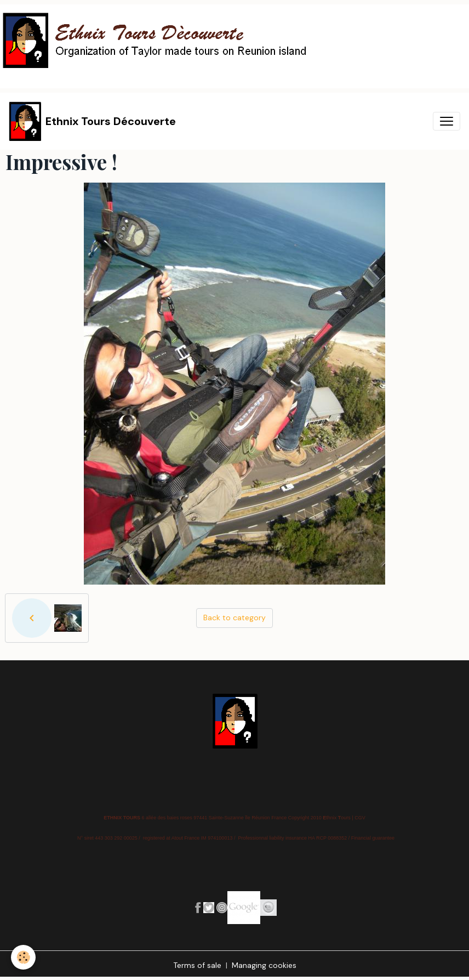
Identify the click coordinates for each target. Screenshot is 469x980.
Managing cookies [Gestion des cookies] (264, 965)
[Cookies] (23, 957)
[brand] (92, 121)
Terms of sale (197, 965)
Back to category (234, 618)
